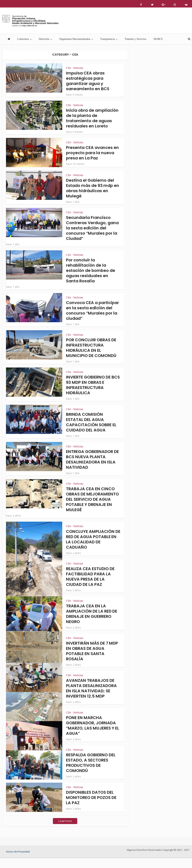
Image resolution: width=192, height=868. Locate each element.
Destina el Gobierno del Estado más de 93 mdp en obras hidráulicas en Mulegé (92, 193)
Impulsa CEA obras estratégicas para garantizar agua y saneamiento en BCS (88, 81)
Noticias (78, 68)
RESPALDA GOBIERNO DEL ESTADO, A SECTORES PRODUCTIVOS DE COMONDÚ (92, 773)
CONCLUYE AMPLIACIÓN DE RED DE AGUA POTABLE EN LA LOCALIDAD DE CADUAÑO (92, 550)
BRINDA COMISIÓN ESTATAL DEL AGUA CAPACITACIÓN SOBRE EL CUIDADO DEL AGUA (92, 427)
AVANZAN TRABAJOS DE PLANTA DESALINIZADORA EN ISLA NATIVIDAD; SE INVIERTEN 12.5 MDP (93, 699)
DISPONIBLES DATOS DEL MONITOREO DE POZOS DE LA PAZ (93, 808)
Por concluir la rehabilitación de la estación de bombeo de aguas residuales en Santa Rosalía (92, 276)
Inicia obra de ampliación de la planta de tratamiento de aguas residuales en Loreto (92, 121)
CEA (68, 68)
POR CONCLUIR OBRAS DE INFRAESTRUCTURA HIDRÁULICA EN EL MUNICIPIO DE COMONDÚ (93, 353)
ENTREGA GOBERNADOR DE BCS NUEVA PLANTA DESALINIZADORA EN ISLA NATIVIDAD (92, 465)
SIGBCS (158, 39)
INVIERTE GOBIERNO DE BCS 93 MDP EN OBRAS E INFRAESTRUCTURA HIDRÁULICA (91, 390)
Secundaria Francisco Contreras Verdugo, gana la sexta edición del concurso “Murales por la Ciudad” (90, 233)
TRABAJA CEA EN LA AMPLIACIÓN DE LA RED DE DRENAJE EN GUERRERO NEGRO (93, 624)
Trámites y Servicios (135, 39)
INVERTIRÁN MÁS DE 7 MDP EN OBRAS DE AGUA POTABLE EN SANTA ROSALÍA (91, 662)
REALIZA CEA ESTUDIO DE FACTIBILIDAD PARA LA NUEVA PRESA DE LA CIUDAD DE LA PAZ (91, 587)
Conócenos (23, 39)
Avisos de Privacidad (18, 862)
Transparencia (108, 39)
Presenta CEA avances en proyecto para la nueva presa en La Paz (90, 158)
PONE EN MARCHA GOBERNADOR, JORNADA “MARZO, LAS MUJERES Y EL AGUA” (92, 736)
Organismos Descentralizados (75, 39)
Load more (65, 831)
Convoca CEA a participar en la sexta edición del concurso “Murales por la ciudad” (92, 316)
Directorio (44, 39)
